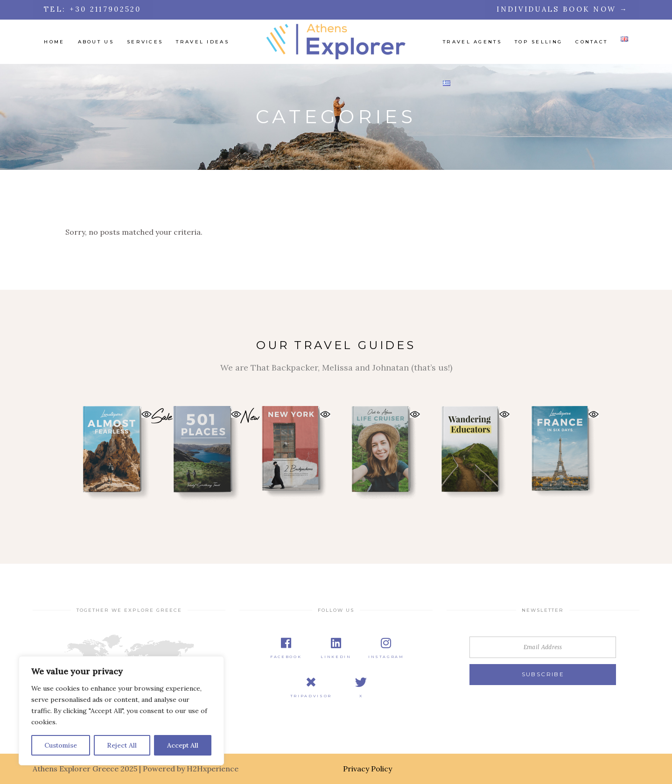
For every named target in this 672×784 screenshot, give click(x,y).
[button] (147, 414)
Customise (61, 745)
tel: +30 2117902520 (93, 9)
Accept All (183, 745)
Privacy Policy (367, 769)
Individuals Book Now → (562, 9)
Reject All (122, 745)
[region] (121, 711)
